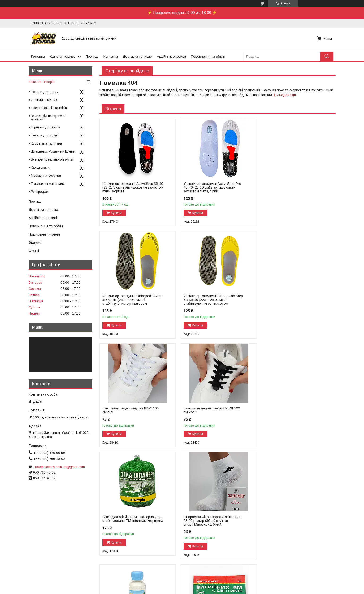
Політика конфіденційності (224, 590)
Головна (38, 56)
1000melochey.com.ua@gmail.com (59, 467)
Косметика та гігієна (46, 143)
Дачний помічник (44, 100)
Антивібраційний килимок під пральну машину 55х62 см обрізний (211, 523)
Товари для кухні (44, 135)
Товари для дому (45, 92)
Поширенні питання (44, 234)
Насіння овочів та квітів (49, 108)
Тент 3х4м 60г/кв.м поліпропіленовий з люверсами (293, 523)
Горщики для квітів (45, 127)
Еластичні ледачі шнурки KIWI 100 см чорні (291, 298)
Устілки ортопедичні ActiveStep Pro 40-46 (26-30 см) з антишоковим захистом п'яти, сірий (211, 187)
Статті (34, 251)
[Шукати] (327, 56)
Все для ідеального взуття (52, 159)
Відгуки (35, 242)
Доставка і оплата (137, 56)
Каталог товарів (63, 56)
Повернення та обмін (208, 56)
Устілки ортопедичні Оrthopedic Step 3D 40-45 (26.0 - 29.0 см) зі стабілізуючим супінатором (293, 187)
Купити (116, 213)
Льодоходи (286, 95)
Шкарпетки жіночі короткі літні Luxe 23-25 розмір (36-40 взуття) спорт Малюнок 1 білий (211, 412)
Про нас (92, 56)
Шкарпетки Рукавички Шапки (53, 151)
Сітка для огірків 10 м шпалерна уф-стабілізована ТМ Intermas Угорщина (132, 412)
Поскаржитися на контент (187, 590)
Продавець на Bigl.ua (182, 585)
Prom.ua (204, 581)
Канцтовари (40, 167)
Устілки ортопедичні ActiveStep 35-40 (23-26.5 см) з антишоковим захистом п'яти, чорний (131, 187)
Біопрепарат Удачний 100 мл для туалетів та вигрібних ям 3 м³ (290, 410)
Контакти (111, 56)
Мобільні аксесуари (46, 176)
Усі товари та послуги (315, 566)
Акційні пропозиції (171, 56)
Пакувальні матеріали (48, 184)
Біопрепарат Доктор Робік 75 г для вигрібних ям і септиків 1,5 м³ (131, 523)
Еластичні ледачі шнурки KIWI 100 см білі (211, 298)
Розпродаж (40, 192)
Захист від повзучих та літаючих (49, 118)
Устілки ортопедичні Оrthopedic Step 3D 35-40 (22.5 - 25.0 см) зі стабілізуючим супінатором (132, 300)
